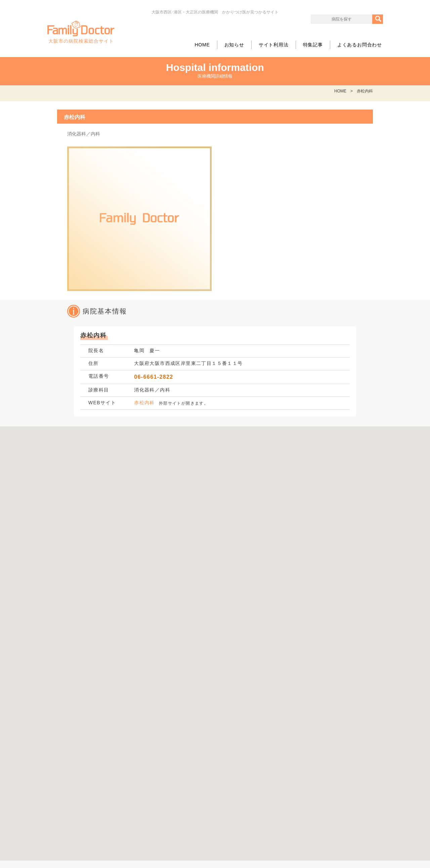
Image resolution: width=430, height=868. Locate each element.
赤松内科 (144, 403)
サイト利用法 (274, 45)
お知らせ (234, 45)
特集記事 (313, 45)
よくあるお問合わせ (360, 45)
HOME (202, 45)
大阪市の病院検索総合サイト (81, 32)
